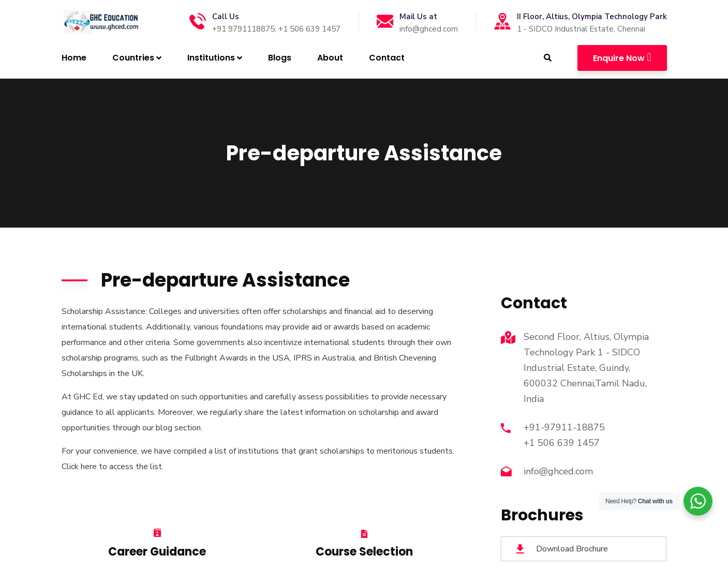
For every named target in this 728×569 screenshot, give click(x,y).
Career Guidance (157, 552)
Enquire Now (622, 57)
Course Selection (364, 552)
